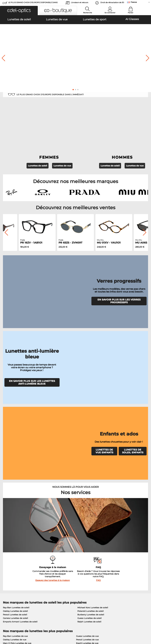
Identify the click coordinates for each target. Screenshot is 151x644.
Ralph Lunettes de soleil (89, 461)
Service (55, 555)
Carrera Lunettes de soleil (15, 457)
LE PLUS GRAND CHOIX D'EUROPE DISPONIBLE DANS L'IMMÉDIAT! (33, 3)
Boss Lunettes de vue (87, 486)
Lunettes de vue (62, 124)
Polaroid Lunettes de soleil (91, 450)
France (134, 2)
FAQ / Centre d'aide (110, 560)
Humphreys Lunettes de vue (17, 486)
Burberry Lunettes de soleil (91, 453)
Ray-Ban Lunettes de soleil (16, 446)
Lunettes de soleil (38, 124)
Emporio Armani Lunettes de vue (19, 489)
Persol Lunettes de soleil (15, 453)
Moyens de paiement (61, 560)
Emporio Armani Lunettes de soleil (20, 461)
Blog (102, 567)
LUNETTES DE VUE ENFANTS (104, 313)
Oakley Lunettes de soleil (15, 450)
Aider (103, 555)
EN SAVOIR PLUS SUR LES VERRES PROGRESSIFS (119, 238)
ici (19, 523)
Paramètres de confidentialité (16, 563)
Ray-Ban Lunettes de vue (15, 475)
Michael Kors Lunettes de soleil (93, 446)
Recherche (88, 13)
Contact (6, 567)
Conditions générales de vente (17, 626)
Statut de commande (111, 570)
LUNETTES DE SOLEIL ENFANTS (133, 313)
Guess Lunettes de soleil (90, 457)
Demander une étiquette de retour (68, 567)
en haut (145, 626)
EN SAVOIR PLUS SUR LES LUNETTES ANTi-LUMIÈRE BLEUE (32, 282)
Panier (131, 13)
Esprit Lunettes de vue (87, 482)
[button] (19, 11)
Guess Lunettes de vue (87, 475)
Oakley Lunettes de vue (15, 478)
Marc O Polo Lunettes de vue (17, 482)
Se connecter (110, 13)
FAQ (98, 419)
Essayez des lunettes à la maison (53, 419)
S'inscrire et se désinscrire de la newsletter (121, 563)
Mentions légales (26, 630)
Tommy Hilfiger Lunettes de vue (92, 489)
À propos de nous (11, 555)
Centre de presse (10, 560)
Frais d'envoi (57, 563)
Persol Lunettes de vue (87, 478)
